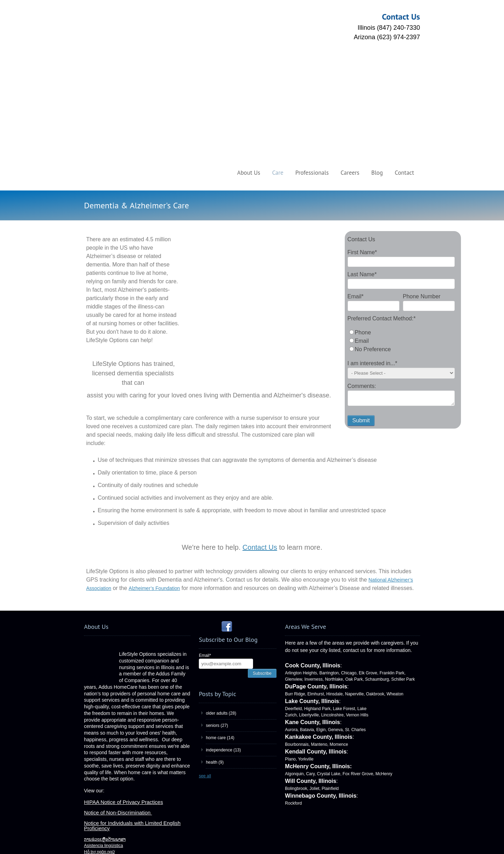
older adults (221, 585)
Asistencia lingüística (103, 718)
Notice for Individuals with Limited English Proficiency (132, 698)
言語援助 (92, 800)
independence (223, 622)
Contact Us (260, 419)
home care (220, 610)
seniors (217, 598)
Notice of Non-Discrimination (118, 685)
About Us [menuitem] (249, 64)
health (215, 634)
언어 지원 (93, 737)
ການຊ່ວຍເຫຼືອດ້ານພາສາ (105, 806)
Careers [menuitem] (350, 64)
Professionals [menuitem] (312, 64)
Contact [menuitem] (404, 64)
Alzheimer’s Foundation (155, 460)
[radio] (401, 224)
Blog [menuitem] (377, 64)
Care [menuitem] (278, 64)
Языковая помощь (102, 793)
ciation (104, 460)
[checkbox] (401, 232)
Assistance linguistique (105, 762)
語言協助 (92, 730)
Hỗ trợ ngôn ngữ (99, 724)
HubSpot (287, 840)
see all (205, 648)
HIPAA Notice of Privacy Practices (124, 674)
